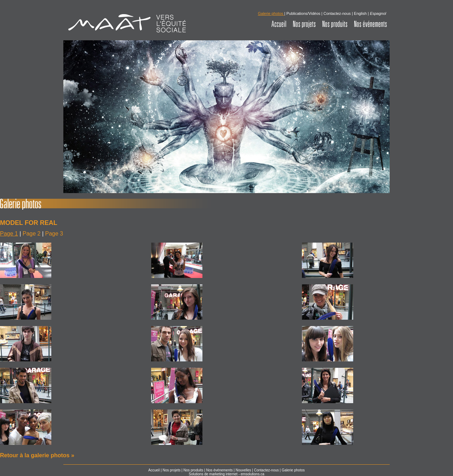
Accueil (154, 470)
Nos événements (219, 470)
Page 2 (32, 234)
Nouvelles (243, 470)
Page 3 (54, 234)
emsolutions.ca (253, 474)
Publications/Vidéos (303, 13)
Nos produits (193, 470)
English (360, 13)
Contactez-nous (337, 13)
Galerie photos (293, 470)
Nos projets (171, 470)
